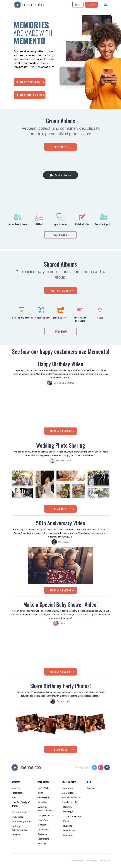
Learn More (67, 788)
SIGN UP (91, 5)
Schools (42, 825)
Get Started (68, 793)
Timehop (16, 835)
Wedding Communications (19, 828)
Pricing (40, 793)
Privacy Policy (92, 861)
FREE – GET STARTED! (61, 291)
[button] (104, 5)
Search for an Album (71, 798)
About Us (16, 788)
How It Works (43, 788)
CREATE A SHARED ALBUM (29, 95)
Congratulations (46, 815)
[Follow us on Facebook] (107, 768)
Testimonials (17, 793)
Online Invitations (19, 812)
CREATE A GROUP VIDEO (28, 82)
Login (78, 5)
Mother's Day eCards (22, 822)
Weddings (68, 812)
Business (42, 834)
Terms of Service (77, 861)
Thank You (43, 820)
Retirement (43, 839)
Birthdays (43, 802)
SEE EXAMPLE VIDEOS (61, 431)
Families (67, 821)
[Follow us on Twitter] (95, 768)
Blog (14, 798)
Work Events (69, 831)
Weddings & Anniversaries (45, 809)
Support (91, 788)
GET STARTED (61, 147)
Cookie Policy (105, 861)
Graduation (43, 829)
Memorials (68, 835)
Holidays (42, 844)
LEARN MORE (61, 332)
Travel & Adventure (72, 816)
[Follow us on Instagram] (101, 768)
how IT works (61, 235)
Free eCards (17, 817)
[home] (28, 4)
